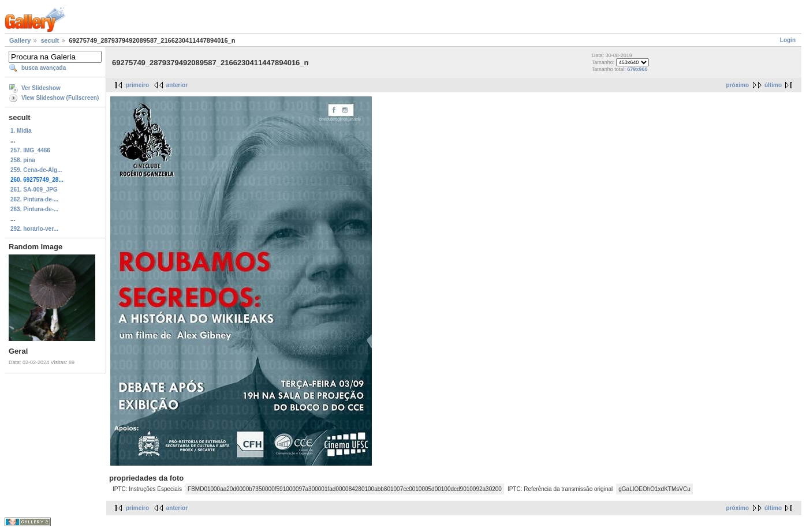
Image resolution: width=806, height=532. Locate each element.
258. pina (23, 160)
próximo (738, 85)
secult (50, 40)
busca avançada (44, 68)
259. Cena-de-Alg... (36, 170)
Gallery (20, 40)
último (773, 85)
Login (788, 40)
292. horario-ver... (34, 229)
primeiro (137, 85)
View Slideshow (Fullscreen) (60, 98)
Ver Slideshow (41, 88)
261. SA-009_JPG (34, 190)
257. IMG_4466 (30, 150)
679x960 (637, 69)
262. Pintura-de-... (34, 199)
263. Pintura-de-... (34, 209)
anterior (177, 85)
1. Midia (21, 131)
